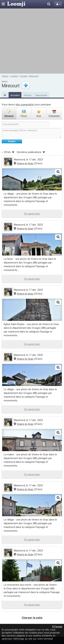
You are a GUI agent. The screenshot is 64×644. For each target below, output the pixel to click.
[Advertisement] (32, 41)
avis (39, 116)
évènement (54, 116)
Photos (28, 95)
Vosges (24, 76)
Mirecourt (34, 76)
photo (24, 116)
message (9, 116)
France (5, 76)
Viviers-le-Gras (25, 163)
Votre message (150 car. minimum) (31, 133)
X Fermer (57, 627)
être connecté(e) (25, 105)
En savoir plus (32, 214)
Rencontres (41, 95)
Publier (12, 141)
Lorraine (14, 76)
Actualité (15, 95)
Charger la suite (32, 618)
